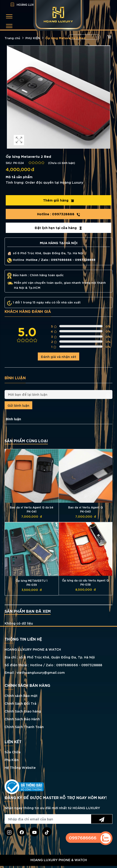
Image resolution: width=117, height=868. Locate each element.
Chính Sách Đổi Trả (20, 703)
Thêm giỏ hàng (59, 200)
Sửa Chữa (13, 752)
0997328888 (59, 214)
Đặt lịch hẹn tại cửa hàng (58, 228)
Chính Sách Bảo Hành (22, 719)
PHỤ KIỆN (33, 38)
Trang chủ (12, 38)
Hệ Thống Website (20, 767)
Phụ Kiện (12, 760)
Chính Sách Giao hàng (23, 711)
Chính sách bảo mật (21, 695)
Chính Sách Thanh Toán (24, 727)
